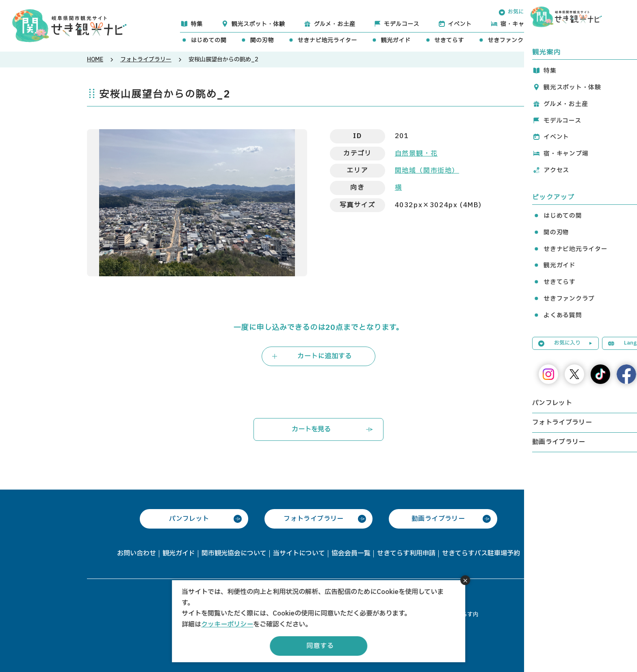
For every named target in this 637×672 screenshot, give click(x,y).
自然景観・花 (416, 154)
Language (575, 12)
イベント (460, 24)
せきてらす (449, 40)
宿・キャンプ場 (521, 24)
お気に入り (521, 12)
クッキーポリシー (227, 624)
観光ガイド (396, 40)
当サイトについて (299, 553)
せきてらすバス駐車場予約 (481, 553)
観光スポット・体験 (258, 24)
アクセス (583, 24)
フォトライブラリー (146, 60)
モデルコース (402, 24)
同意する (320, 646)
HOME (95, 60)
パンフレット (189, 519)
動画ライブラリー (438, 519)
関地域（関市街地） (427, 171)
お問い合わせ (136, 553)
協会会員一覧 (351, 553)
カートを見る (311, 429)
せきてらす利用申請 (406, 553)
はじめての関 (208, 40)
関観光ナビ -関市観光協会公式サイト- (69, 25)
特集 (196, 24)
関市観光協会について (234, 553)
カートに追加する (325, 356)
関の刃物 (262, 40)
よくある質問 (577, 40)
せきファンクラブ (511, 40)
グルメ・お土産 (334, 24)
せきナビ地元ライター (327, 40)
